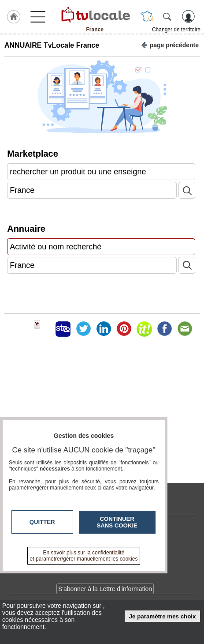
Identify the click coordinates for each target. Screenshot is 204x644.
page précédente (170, 44)
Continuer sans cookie (117, 522)
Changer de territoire (176, 30)
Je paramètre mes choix (163, 616)
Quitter (42, 522)
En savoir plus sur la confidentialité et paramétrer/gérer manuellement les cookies (84, 556)
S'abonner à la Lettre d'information (105, 589)
